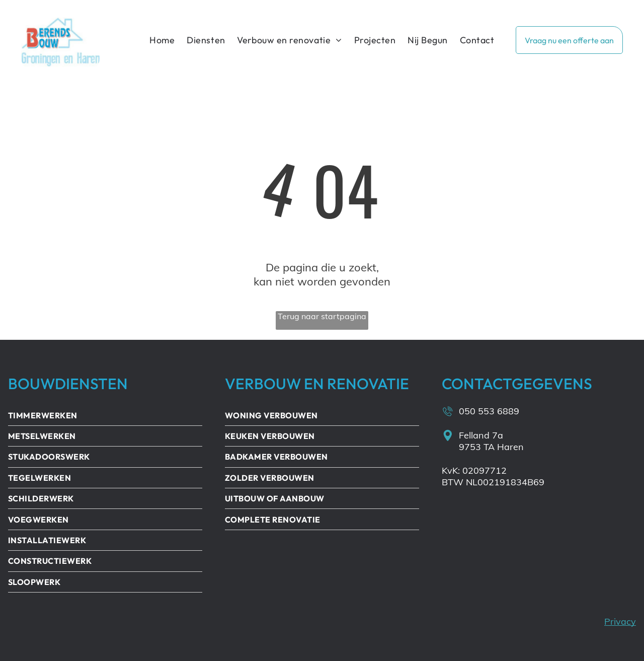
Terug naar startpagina (322, 316)
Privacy (620, 621)
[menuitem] (162, 40)
